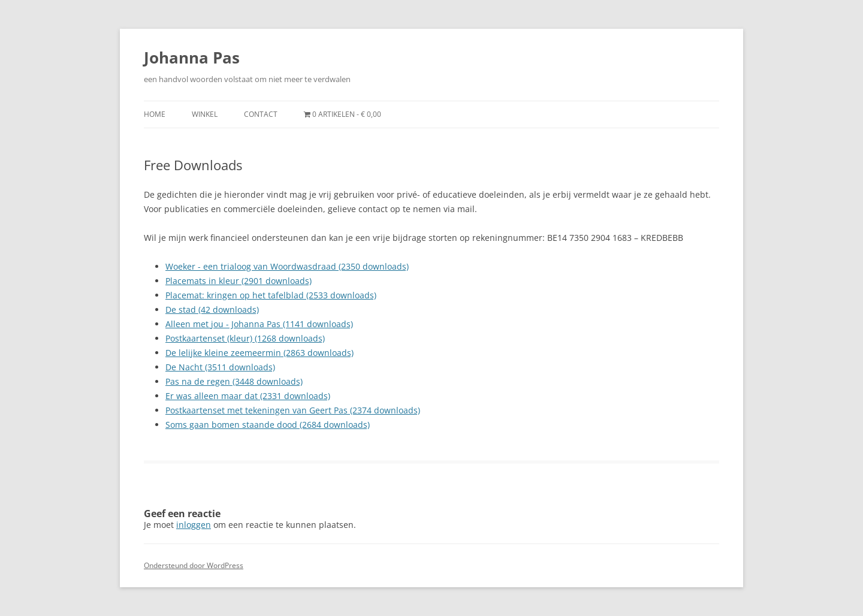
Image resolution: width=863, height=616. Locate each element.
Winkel (205, 114)
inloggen (194, 525)
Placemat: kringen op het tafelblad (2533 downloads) (271, 295)
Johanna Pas (192, 58)
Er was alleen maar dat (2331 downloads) (248, 396)
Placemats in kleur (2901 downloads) (239, 281)
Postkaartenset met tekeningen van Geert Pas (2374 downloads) (293, 410)
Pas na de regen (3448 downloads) (234, 381)
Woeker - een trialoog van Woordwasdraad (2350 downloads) (287, 266)
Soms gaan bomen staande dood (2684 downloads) (268, 425)
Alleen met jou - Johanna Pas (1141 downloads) (259, 324)
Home (155, 114)
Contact (261, 114)
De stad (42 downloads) (212, 309)
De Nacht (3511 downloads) (220, 367)
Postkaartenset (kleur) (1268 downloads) (245, 338)
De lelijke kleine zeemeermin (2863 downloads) (259, 353)
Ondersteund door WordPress (194, 565)
